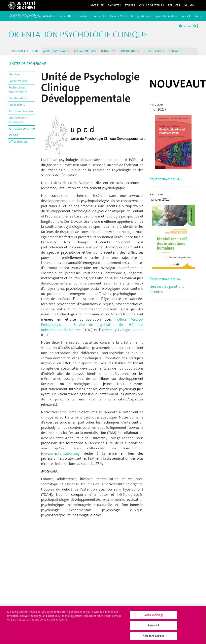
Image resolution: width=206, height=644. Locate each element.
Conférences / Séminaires (18, 120)
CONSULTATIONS (129, 51)
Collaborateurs (151, 5)
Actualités (49, 16)
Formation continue (22, 129)
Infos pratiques (140, 16)
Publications (17, 105)
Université (96, 5)
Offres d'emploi (18, 142)
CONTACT (174, 51)
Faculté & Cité (119, 16)
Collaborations (18, 98)
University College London (122, 330)
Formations (82, 16)
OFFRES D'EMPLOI (154, 51)
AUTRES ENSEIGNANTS (56, 51)
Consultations (18, 81)
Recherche (100, 16)
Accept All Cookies (153, 638)
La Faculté (65, 16)
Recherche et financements (18, 90)
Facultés (114, 5)
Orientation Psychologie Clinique (78, 35)
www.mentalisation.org (61, 453)
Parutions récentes (21, 111)
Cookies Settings (153, 617)
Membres (15, 74)
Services (174, 5)
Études (130, 5)
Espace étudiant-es (165, 16)
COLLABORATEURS (85, 51)
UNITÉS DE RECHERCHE (25, 51)
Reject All (153, 627)
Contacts (186, 16)
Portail (185, 26)
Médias (13, 135)
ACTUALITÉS (108, 51)
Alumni (190, 5)
